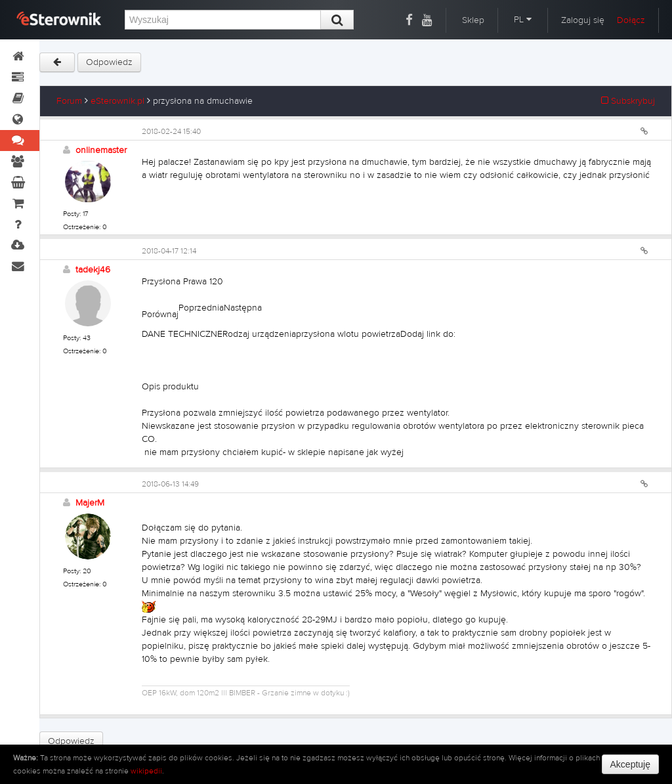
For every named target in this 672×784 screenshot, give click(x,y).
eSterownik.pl (117, 101)
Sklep (473, 20)
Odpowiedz (109, 62)
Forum (69, 101)
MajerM (90, 503)
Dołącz (631, 20)
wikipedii (146, 771)
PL (523, 20)
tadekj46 (93, 270)
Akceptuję (630, 764)
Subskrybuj (628, 101)
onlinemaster (101, 150)
